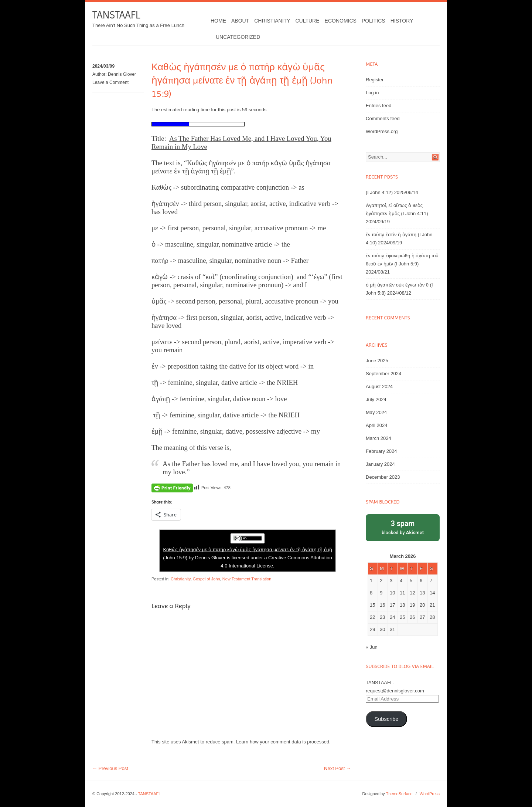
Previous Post (110, 768)
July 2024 (376, 399)
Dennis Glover (122, 74)
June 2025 (377, 361)
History (402, 21)
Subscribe (386, 719)
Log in (372, 93)
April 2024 (377, 425)
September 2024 (383, 374)
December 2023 (383, 477)
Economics (341, 21)
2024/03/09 (103, 66)
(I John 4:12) (379, 192)
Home (218, 21)
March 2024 (378, 438)
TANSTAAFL (116, 15)
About (240, 21)
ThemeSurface (399, 794)
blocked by (403, 527)
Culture (307, 21)
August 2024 (379, 386)
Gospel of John (207, 579)
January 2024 (380, 464)
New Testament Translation (247, 579)
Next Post (337, 768)
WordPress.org (382, 131)
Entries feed (378, 106)
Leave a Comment (110, 82)
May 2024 (376, 412)
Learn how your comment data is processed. (283, 742)
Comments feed (383, 118)
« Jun (372, 647)
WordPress (430, 794)
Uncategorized (238, 37)
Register (375, 80)
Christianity (272, 21)
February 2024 (381, 451)
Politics (374, 21)
